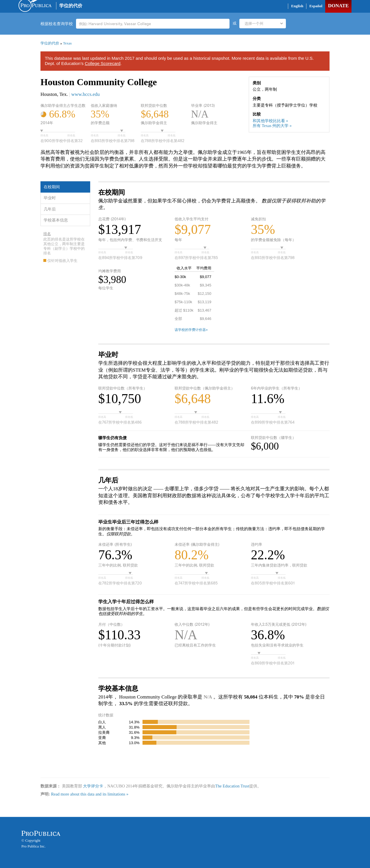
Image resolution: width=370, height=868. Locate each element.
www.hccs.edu (86, 94)
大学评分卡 (93, 786)
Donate (338, 6)
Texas (67, 43)
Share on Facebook (269, 7)
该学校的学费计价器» (191, 330)
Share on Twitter (281, 7)
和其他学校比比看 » (270, 121)
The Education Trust (232, 786)
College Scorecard (102, 63)
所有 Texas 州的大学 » (272, 126)
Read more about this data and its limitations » (90, 794)
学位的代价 (71, 6)
